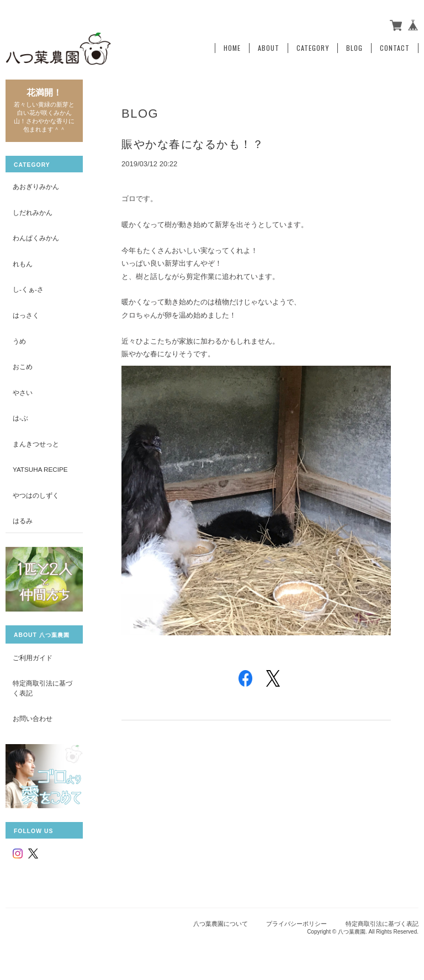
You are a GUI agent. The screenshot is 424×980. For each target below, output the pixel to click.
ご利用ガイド (33, 658)
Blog (354, 48)
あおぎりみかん (36, 186)
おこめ (23, 367)
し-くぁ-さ (28, 289)
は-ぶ (20, 418)
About (269, 48)
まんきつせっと (36, 444)
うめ (19, 341)
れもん (23, 264)
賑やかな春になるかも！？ (193, 144)
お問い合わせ (33, 718)
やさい (23, 392)
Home (232, 48)
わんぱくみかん (36, 238)
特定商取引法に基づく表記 (43, 688)
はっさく (26, 315)
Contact (395, 48)
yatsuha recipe (40, 469)
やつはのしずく (36, 495)
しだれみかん (33, 212)
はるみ (23, 521)
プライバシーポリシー (296, 924)
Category (313, 48)
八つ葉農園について (221, 924)
